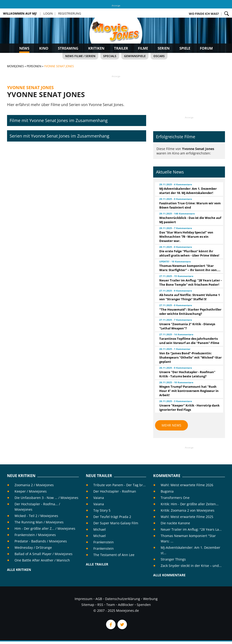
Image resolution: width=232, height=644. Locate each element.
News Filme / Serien (80, 56)
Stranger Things (173, 559)
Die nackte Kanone (175, 523)
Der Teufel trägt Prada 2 (112, 517)
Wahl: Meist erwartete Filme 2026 (187, 485)
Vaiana (99, 498)
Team (111, 605)
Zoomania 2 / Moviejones (34, 485)
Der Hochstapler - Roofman (115, 491)
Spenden (144, 605)
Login (48, 13)
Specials (110, 56)
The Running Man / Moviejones (39, 522)
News (24, 48)
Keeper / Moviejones (31, 491)
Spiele (185, 48)
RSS (100, 605)
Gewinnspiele (135, 56)
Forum (206, 48)
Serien (164, 48)
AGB (99, 599)
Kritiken (96, 48)
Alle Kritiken (19, 570)
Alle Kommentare (169, 575)
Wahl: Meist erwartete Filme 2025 (187, 517)
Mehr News (171, 425)
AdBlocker (126, 605)
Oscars (159, 56)
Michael (100, 529)
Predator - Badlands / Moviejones (41, 541)
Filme (143, 48)
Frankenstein (104, 542)
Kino (44, 48)
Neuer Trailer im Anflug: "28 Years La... (191, 529)
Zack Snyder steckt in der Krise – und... (191, 566)
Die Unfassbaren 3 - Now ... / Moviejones (46, 498)
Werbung (150, 599)
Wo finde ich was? (204, 14)
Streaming (68, 48)
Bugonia (167, 491)
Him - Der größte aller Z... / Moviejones (45, 528)
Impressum (84, 599)
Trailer (121, 48)
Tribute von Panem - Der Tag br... (120, 485)
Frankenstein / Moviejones (35, 535)
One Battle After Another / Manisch (42, 560)
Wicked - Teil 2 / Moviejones (36, 516)
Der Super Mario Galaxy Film (116, 523)
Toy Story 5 (102, 510)
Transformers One (175, 498)
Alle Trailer (97, 564)
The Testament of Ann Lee (114, 555)
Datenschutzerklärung (123, 599)
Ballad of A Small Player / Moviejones (44, 554)
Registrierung (70, 13)
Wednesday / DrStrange (33, 547)
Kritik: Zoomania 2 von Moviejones (188, 510)
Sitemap (88, 605)
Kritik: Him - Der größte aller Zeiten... (190, 504)
